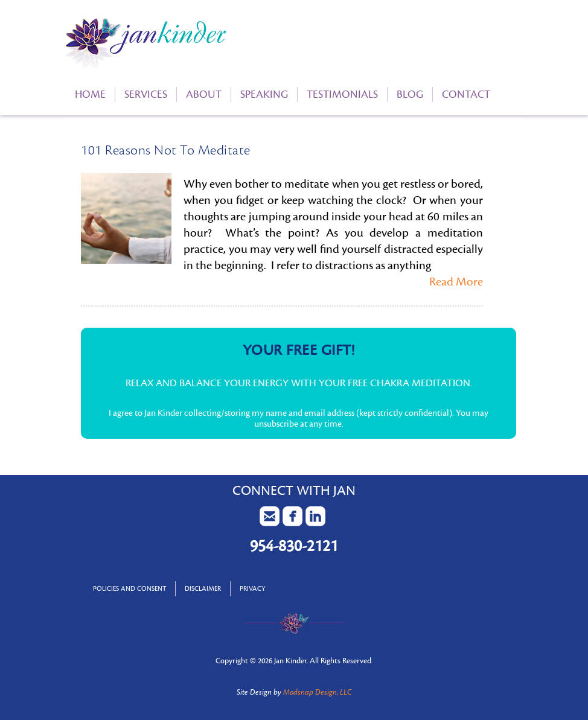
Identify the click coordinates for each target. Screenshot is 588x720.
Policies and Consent (129, 589)
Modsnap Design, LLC (317, 692)
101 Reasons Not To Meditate (166, 150)
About (204, 94)
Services (146, 94)
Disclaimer (203, 589)
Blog (410, 94)
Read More (456, 282)
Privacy (253, 589)
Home (90, 94)
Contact (466, 94)
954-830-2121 (294, 546)
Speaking (264, 94)
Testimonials (342, 94)
